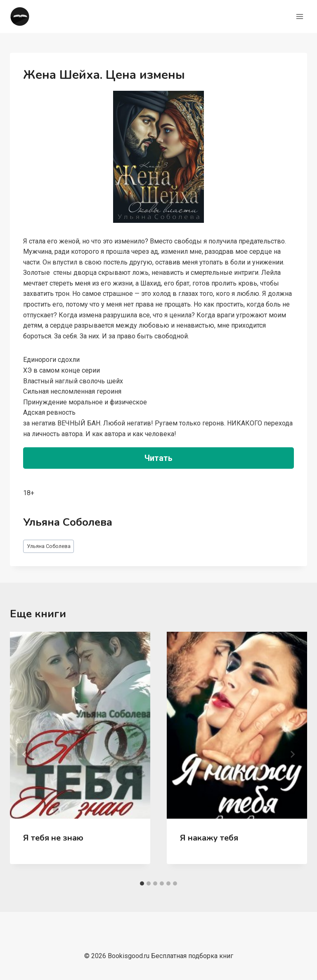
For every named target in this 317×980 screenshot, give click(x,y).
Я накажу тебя (209, 838)
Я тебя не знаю (53, 838)
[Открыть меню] (299, 16)
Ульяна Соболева (49, 546)
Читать (158, 458)
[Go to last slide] (25, 754)
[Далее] (292, 754)
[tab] (142, 883)
